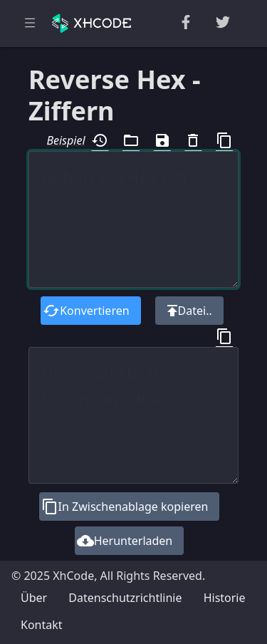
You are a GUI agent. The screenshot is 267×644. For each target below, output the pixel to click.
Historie (225, 598)
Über (34, 598)
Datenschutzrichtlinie (125, 598)
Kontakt (42, 625)
